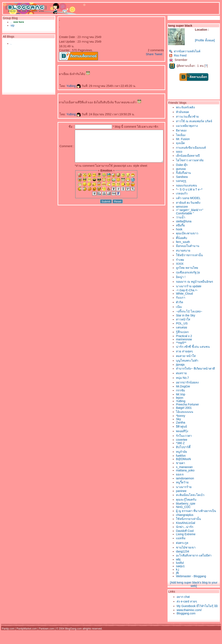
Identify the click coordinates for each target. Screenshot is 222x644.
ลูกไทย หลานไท (194, 268)
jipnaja (187, 365)
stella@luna (191, 221)
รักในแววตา (191, 440)
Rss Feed (185, 55)
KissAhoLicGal (193, 532)
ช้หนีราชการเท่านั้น (197, 255)
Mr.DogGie (190, 391)
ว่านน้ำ (188, 217)
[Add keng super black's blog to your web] (198, 593)
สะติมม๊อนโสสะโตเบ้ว (197, 500)
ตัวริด (187, 302)
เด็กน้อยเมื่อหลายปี (195, 156)
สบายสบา (190, 251)
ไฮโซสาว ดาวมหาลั (197, 160)
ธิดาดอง (188, 130)
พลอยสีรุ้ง (189, 436)
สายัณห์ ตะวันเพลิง (195, 203)
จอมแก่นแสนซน (194, 185)
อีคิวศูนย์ (189, 431)
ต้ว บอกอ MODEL (195, 198)
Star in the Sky (193, 315)
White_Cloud (192, 294)
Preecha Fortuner (195, 409)
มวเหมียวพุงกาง (194, 126)
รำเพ (187, 260)
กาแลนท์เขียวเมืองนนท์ (198, 148)
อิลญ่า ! (188, 277)
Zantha (188, 427)
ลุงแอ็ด (188, 143)
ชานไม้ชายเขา (193, 557)
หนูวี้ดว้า (189, 487)
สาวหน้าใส (190, 319)
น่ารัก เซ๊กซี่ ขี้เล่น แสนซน (200, 347)
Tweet (165, 54)
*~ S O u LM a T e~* (196, 189)
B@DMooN (191, 464)
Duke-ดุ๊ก (189, 165)
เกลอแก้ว (189, 193)
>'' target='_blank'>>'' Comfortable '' (197, 212)
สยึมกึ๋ (188, 225)
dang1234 (190, 561)
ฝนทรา (188, 378)
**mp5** (188, 343)
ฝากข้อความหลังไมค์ (192, 51)
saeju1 (187, 575)
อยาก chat (190, 606)
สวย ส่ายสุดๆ (192, 351)
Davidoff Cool (192, 540)
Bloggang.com (193, 627)
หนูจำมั (189, 456)
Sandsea (189, 177)
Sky (186, 424)
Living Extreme (193, 543)
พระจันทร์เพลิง (193, 107)
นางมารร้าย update (196, 286)
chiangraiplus (192, 524)
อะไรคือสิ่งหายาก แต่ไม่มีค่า (201, 565)
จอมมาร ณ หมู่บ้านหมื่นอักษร (202, 282)
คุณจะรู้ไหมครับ (193, 504)
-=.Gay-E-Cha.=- (194, 290)
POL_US (189, 323)
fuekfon (188, 460)
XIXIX (187, 264)
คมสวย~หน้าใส (193, 356)
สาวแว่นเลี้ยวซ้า (194, 117)
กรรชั (188, 395)
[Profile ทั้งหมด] (209, 40)
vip (11, 25)
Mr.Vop (188, 399)
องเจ (187, 479)
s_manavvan (191, 472)
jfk (185, 582)
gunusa (188, 169)
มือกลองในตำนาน (195, 246)
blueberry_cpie (193, 508)
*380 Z (187, 448)
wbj (185, 569)
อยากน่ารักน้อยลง (194, 387)
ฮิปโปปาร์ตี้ (190, 452)
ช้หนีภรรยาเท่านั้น (196, 528)
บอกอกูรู (188, 181)
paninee (188, 496)
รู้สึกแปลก (189, 332)
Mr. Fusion (190, 139)
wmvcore (189, 207)
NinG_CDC (190, 512)
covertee (189, 444)
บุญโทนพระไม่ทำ (194, 361)
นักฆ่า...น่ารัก (192, 536)
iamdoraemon (192, 483)
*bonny (188, 420)
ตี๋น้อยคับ (189, 238)
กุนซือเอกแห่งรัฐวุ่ (195, 272)
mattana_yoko (192, 475)
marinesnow (191, 339)
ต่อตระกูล (189, 552)
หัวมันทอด (190, 112)
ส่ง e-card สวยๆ (194, 611)
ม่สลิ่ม (188, 547)
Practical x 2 (191, 336)
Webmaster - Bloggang (198, 585)
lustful (187, 572)
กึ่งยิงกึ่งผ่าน (191, 173)
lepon (187, 402)
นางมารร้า (191, 492)
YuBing (72, 86)
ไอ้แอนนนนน (192, 416)
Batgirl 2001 (191, 412)
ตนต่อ (189, 327)
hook (186, 229)
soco (186, 152)
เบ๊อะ (186, 307)
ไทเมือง (188, 135)
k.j (185, 579)
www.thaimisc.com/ (196, 624)
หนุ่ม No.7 (190, 382)
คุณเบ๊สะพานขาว (194, 233)
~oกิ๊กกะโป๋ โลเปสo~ (196, 311)
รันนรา (188, 298)
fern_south (190, 242)
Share (157, 54)
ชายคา (188, 468)
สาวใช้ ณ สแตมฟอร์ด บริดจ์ (201, 121)
